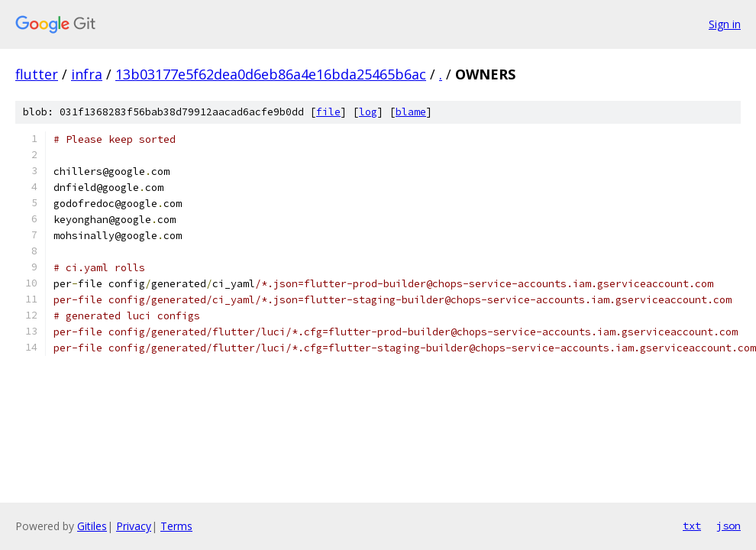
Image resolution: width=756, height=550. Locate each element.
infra (87, 74)
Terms (176, 526)
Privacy (134, 526)
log (368, 112)
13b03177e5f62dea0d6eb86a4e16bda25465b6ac (271, 74)
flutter (37, 74)
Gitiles (92, 526)
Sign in (725, 24)
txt (692, 526)
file (328, 112)
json (729, 526)
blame (411, 112)
